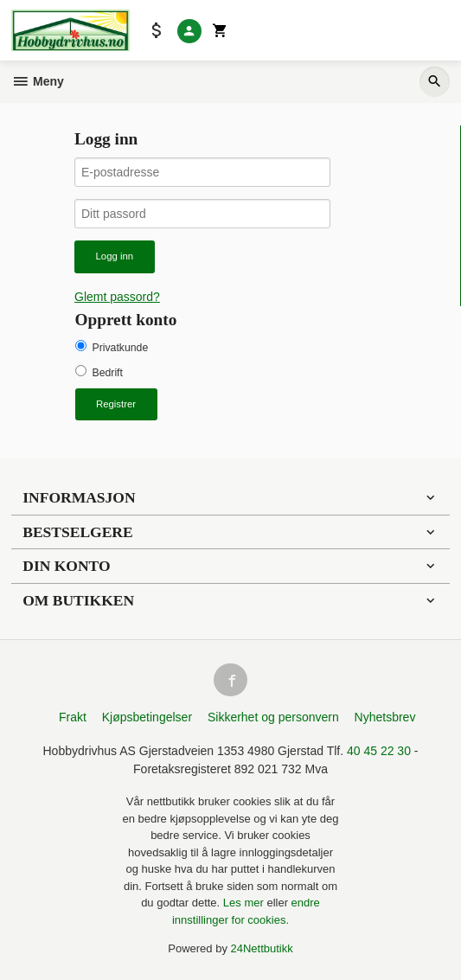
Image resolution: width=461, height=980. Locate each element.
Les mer (245, 903)
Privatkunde (121, 348)
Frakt (73, 717)
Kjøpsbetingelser (147, 717)
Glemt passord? (117, 297)
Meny (38, 81)
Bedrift (108, 373)
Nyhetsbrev (385, 717)
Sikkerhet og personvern (273, 717)
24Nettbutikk (262, 948)
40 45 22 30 (379, 751)
